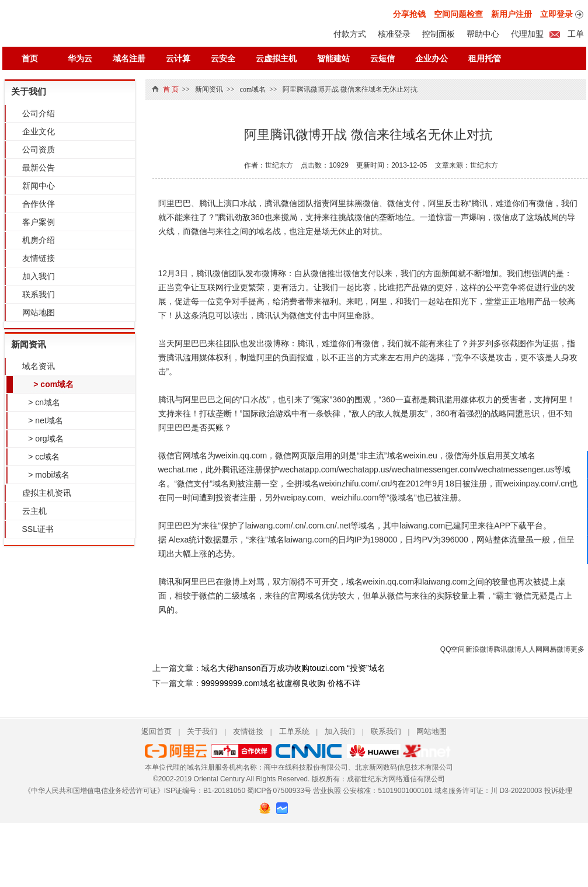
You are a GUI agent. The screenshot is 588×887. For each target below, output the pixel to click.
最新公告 (39, 168)
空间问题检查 (458, 14)
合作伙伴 (39, 204)
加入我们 (39, 276)
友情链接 (39, 258)
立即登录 (556, 14)
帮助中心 (483, 34)
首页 (30, 58)
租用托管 (485, 58)
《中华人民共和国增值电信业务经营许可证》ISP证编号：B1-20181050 (135, 791)
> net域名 (44, 420)
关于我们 (29, 91)
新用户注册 (512, 14)
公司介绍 (39, 113)
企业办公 (432, 58)
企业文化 (39, 131)
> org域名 (44, 439)
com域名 (253, 89)
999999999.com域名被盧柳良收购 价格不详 (281, 683)
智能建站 (333, 58)
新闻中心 (39, 186)
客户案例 (39, 222)
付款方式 (350, 34)
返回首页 (156, 731)
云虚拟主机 (276, 58)
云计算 (178, 58)
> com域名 (52, 384)
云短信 (382, 58)
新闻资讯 (29, 344)
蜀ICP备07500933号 (279, 791)
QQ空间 (453, 649)
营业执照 (327, 791)
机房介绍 (39, 240)
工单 (575, 34)
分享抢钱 (409, 14)
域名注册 (129, 58)
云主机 (34, 511)
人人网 (532, 649)
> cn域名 (42, 402)
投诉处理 (558, 791)
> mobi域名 (47, 475)
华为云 (80, 58)
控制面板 (439, 34)
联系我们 (39, 294)
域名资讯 (39, 366)
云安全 (223, 58)
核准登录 (394, 34)
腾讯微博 (507, 649)
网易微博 (556, 649)
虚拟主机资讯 (47, 493)
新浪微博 (479, 649)
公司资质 (39, 149)
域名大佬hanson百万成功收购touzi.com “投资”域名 (293, 668)
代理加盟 (527, 34)
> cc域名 (42, 457)
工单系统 (294, 731)
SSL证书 (38, 529)
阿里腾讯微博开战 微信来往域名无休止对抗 (350, 89)
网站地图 (39, 312)
